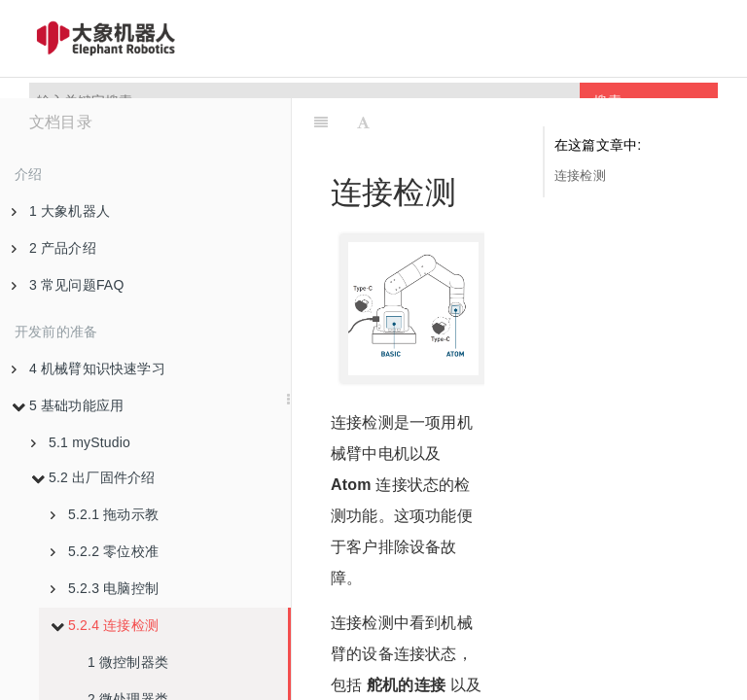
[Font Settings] (363, 122)
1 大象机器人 (61, 211)
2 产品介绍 (54, 248)
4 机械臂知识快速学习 (89, 368)
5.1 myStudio (81, 442)
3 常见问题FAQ (68, 285)
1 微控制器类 (128, 662)
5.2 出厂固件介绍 (93, 477)
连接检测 (580, 175)
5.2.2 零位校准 (105, 551)
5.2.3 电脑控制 (105, 588)
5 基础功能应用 (68, 405)
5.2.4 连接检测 (105, 625)
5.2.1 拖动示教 (105, 514)
